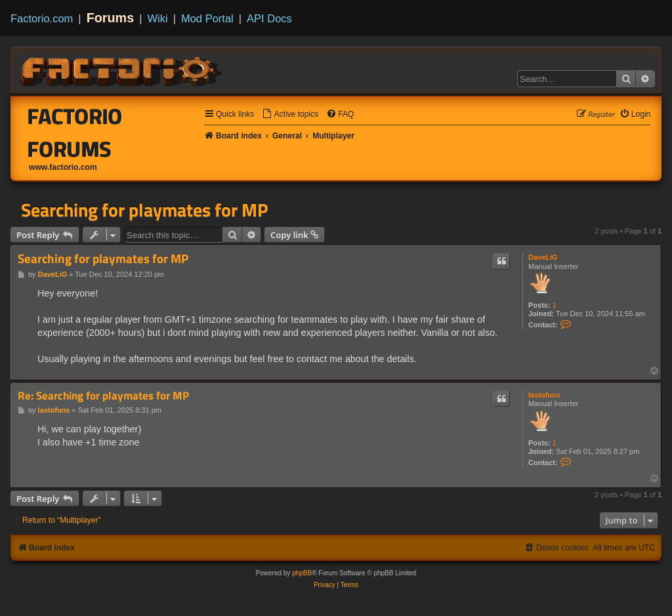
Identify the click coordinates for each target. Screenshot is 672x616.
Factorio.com (42, 18)
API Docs (269, 18)
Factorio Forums (75, 133)
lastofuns (544, 395)
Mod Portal (207, 18)
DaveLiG (543, 257)
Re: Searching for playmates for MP (103, 396)
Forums (111, 18)
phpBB (302, 573)
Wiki (158, 18)
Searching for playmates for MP (144, 210)
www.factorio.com (63, 167)
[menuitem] (290, 114)
